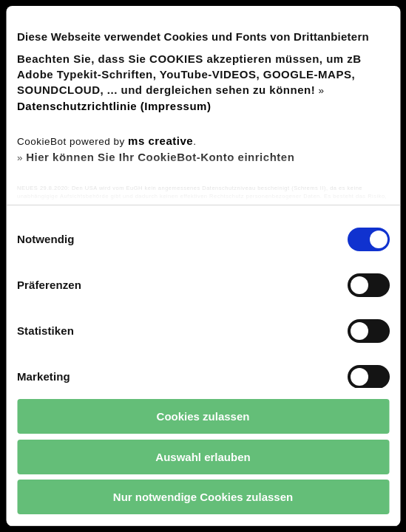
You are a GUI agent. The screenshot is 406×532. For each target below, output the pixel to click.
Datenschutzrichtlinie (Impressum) (114, 106)
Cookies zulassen (203, 416)
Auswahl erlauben (203, 457)
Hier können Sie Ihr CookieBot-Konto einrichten (160, 157)
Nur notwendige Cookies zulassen (203, 497)
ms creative (160, 141)
